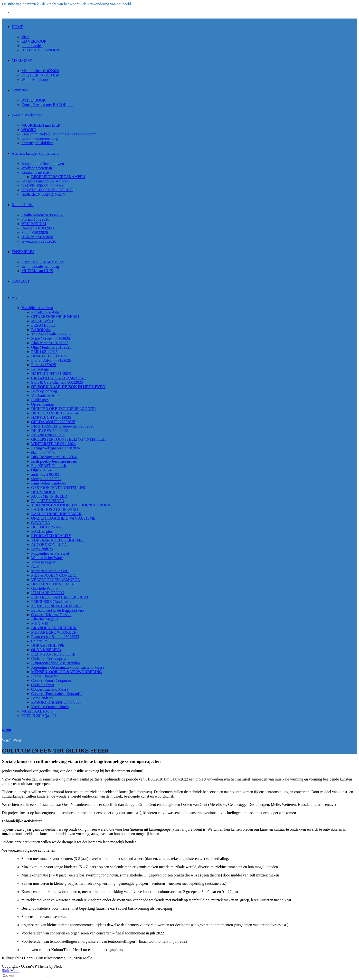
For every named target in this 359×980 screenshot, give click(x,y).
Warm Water (12, 740)
